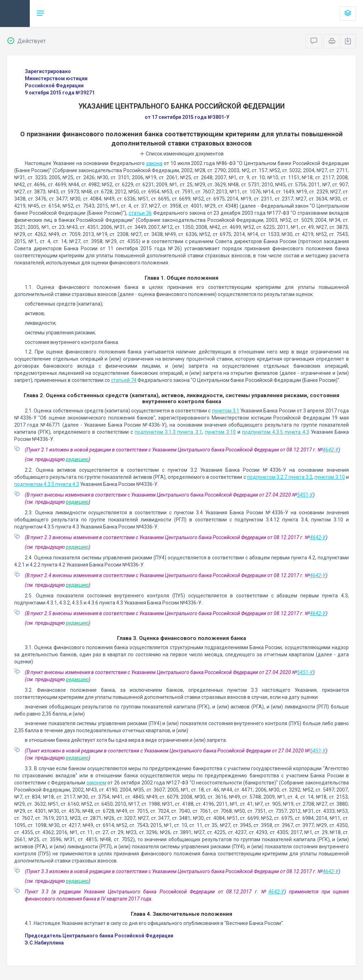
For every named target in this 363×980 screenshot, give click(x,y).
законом (96, 783)
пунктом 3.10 (220, 432)
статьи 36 (140, 213)
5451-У (305, 495)
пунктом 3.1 (226, 411)
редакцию (77, 459)
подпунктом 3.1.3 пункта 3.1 (168, 432)
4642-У (331, 450)
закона (154, 163)
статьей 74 (124, 380)
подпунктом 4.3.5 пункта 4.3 (276, 432)
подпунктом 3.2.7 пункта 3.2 (280, 477)
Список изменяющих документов (182, 154)
